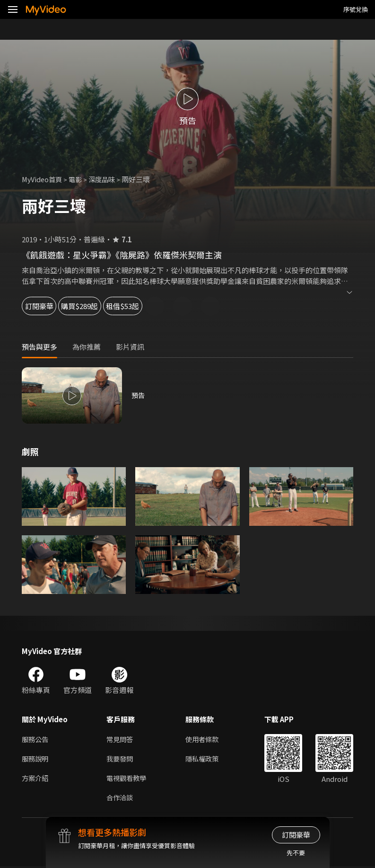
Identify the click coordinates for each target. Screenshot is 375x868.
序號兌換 (356, 9)
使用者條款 (206, 739)
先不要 (296, 853)
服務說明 (36, 759)
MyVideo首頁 (43, 179)
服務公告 (36, 739)
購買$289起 (112, 306)
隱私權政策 (206, 759)
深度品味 (106, 179)
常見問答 (121, 739)
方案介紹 (36, 779)
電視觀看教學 (128, 779)
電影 (78, 179)
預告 (139, 395)
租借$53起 (178, 306)
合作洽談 (121, 799)
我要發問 (121, 759)
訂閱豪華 (48, 306)
